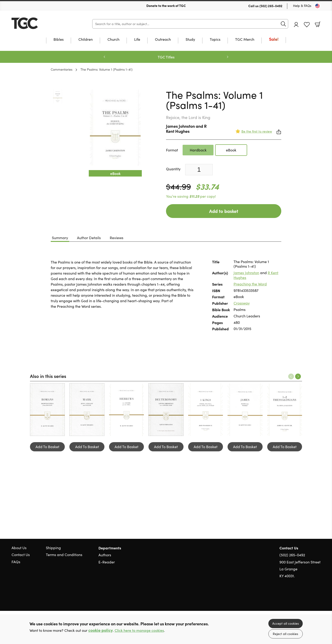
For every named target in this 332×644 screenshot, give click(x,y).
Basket (318, 24)
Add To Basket (47, 447)
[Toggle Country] (317, 6)
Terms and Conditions (64, 555)
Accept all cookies (286, 623)
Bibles (59, 40)
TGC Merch (245, 40)
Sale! (274, 39)
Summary (60, 238)
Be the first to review (257, 131)
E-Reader (107, 562)
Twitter (302, 598)
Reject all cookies (285, 634)
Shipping (53, 548)
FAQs (16, 562)
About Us (19, 548)
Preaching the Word (250, 284)
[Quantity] (199, 170)
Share (279, 132)
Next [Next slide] (228, 57)
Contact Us (21, 555)
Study (190, 40)
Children (86, 40)
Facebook (310, 598)
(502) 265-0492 (271, 6)
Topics (215, 40)
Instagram (318, 598)
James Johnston (180, 126)
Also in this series (48, 376)
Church (113, 40)
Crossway (242, 303)
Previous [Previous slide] (104, 57)
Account (296, 25)
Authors (105, 555)
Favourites (307, 25)
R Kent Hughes (186, 129)
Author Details (89, 238)
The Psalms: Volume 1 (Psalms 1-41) (107, 69)
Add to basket (224, 211)
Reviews (117, 238)
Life (137, 40)
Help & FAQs (302, 6)
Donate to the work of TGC (166, 6)
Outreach (163, 40)
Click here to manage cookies (139, 630)
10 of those (40, 23)
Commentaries (62, 69)
